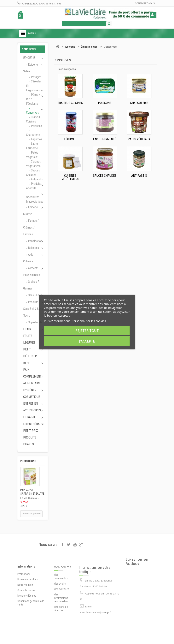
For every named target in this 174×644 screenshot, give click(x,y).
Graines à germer (31, 285)
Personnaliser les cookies (89, 321)
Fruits (28, 336)
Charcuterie (33, 135)
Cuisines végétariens (33, 164)
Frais (27, 329)
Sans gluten (35, 295)
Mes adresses (61, 606)
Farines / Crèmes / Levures (31, 227)
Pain (26, 370)
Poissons (36, 126)
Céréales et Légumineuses (35, 86)
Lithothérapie (34, 424)
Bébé (26, 363)
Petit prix (31, 431)
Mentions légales (27, 611)
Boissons (33, 248)
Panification (35, 241)
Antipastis (36, 179)
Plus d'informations (57, 321)
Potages (36, 77)
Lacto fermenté (32, 146)
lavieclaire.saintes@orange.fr (96, 630)
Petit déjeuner (30, 353)
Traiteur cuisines (33, 119)
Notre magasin (25, 600)
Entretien (30, 404)
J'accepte (87, 341)
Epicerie (29, 58)
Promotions (28, 461)
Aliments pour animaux (32, 271)
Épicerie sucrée (31, 211)
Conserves (32, 113)
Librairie (29, 417)
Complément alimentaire (32, 380)
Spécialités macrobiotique (35, 199)
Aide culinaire (28, 258)
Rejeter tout (87, 331)
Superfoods (35, 322)
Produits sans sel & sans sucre (33, 309)
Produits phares (30, 441)
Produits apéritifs (34, 186)
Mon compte (62, 584)
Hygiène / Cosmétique (32, 393)
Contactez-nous (145, 3)
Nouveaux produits (28, 595)
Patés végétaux (32, 155)
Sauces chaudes (33, 173)
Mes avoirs (60, 601)
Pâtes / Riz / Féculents (33, 99)
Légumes (36, 139)
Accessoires (32, 410)
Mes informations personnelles (61, 615)
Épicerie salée (31, 68)
